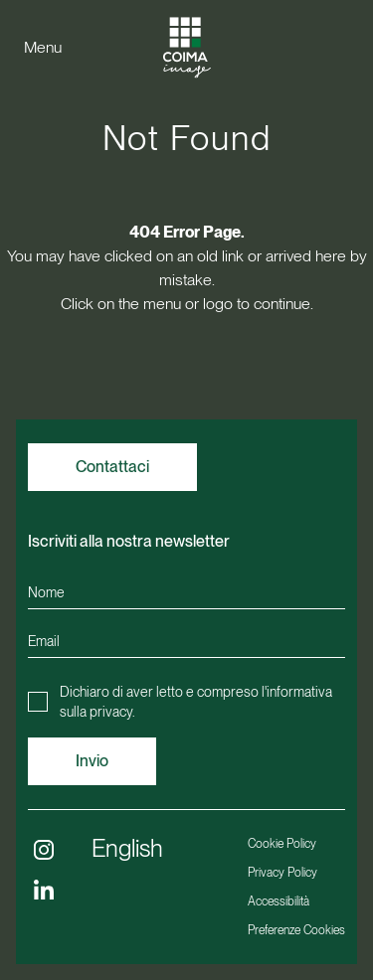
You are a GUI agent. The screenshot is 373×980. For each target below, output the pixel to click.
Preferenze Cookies (296, 930)
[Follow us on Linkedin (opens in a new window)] (44, 890)
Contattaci (112, 467)
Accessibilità (279, 901)
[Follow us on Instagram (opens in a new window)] (44, 850)
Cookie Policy (282, 844)
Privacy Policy (282, 873)
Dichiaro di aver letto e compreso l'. (196, 702)
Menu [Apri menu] (43, 47)
